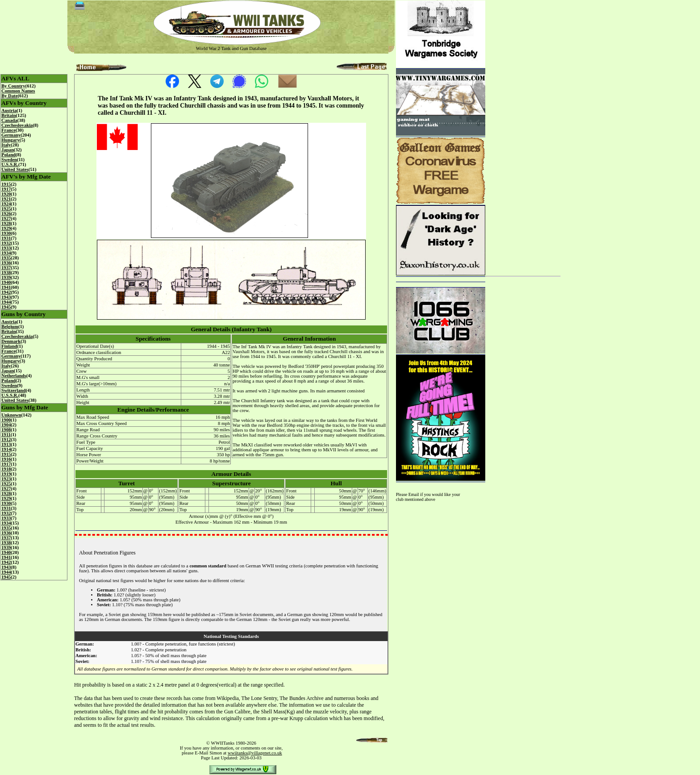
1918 (6, 469)
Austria (9, 110)
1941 (6, 287)
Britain (9, 115)
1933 (6, 248)
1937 (6, 268)
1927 (6, 219)
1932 (6, 243)
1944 (6, 302)
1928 (6, 223)
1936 (6, 263)
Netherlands (14, 376)
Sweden (9, 160)
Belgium (10, 327)
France (8, 130)
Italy (6, 145)
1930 (6, 233)
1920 (6, 194)
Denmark (11, 341)
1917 (6, 189)
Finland (9, 346)
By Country (13, 86)
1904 (6, 425)
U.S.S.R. (10, 165)
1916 (6, 459)
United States (15, 169)
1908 (6, 430)
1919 (6, 474)
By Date (9, 96)
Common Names (18, 91)
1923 (6, 479)
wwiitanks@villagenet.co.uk (255, 753)
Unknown (11, 415)
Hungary (10, 140)
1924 (6, 204)
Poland (8, 155)
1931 (6, 238)
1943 (6, 297)
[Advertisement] (523, 135)
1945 (6, 307)
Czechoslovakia (17, 125)
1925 (6, 209)
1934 (6, 253)
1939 (6, 277)
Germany (11, 135)
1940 (6, 282)
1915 (6, 184)
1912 (6, 440)
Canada (9, 120)
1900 (6, 420)
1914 (6, 449)
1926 (6, 214)
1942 (6, 292)
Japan (8, 150)
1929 (6, 228)
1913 (6, 444)
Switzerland (13, 390)
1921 (6, 199)
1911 (6, 435)
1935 (6, 258)
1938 (6, 273)
